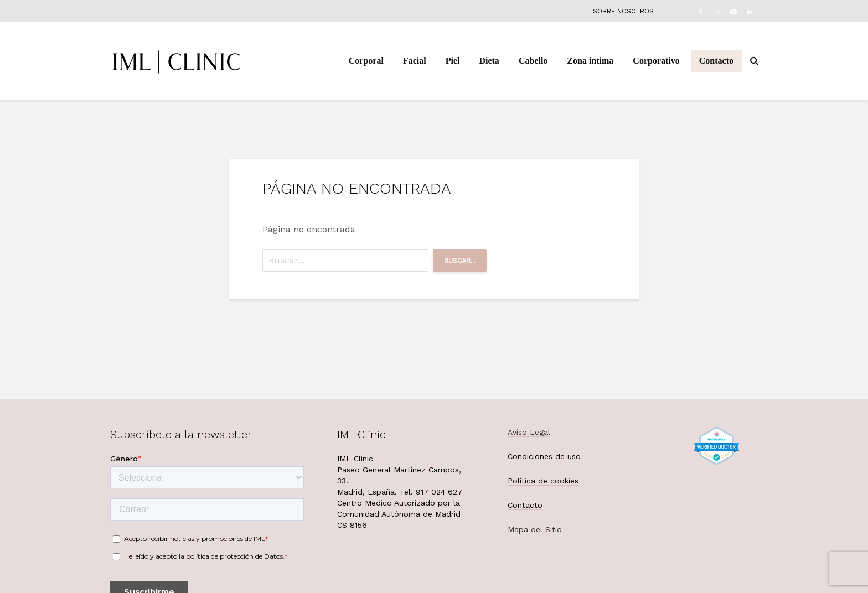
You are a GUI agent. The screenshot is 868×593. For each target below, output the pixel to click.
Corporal (366, 61)
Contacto (716, 61)
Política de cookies (543, 481)
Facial (415, 61)
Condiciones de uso (544, 456)
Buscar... (460, 261)
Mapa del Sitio (535, 529)
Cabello (533, 61)
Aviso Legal (529, 432)
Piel (453, 61)
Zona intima (590, 61)
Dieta (489, 61)
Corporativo (656, 61)
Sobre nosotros (623, 11)
